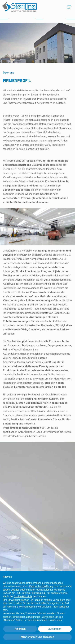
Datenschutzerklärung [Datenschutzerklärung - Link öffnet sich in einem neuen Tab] (41, 586)
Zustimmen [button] (55, 629)
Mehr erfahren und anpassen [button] (37, 637)
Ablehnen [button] (20, 629)
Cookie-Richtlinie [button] (23, 596)
